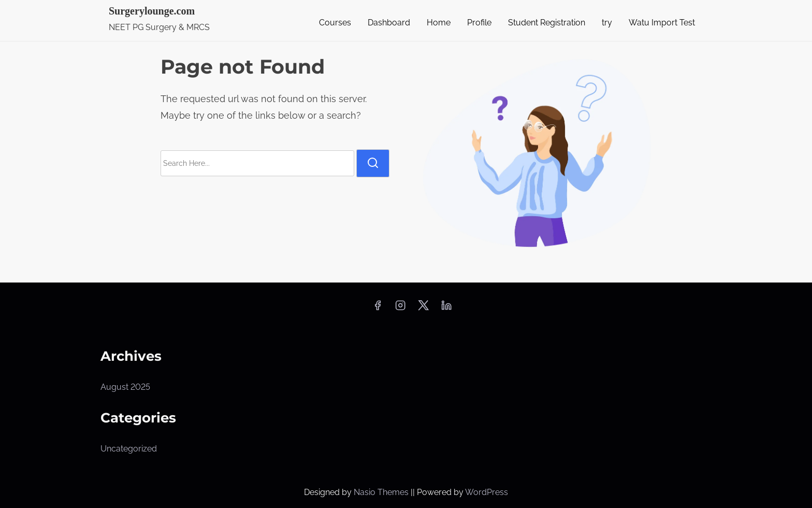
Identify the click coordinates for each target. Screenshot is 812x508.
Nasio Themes (382, 492)
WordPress (487, 492)
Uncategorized (129, 449)
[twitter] (423, 309)
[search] (373, 163)
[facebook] (378, 309)
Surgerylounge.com (152, 11)
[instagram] (400, 309)
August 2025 (125, 387)
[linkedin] (446, 309)
